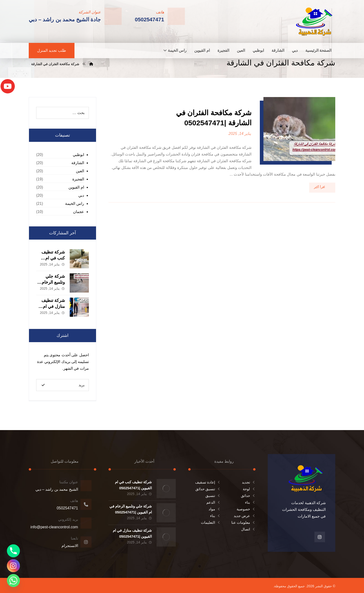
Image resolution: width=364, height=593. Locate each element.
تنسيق (213, 496)
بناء (250, 502)
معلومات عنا (243, 522)
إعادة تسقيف (208, 482)
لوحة (249, 489)
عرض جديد (245, 516)
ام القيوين (76, 187)
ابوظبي (78, 155)
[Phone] (13, 551)
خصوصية (246, 509)
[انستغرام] (320, 537)
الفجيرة (78, 179)
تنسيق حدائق (208, 489)
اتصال (248, 529)
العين (80, 171)
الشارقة (78, 163)
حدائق (248, 496)
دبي (81, 195)
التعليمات (211, 522)
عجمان (79, 212)
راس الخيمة (74, 204)
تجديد (249, 482)
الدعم (213, 502)
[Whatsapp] (13, 581)
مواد (215, 509)
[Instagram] (13, 566)
